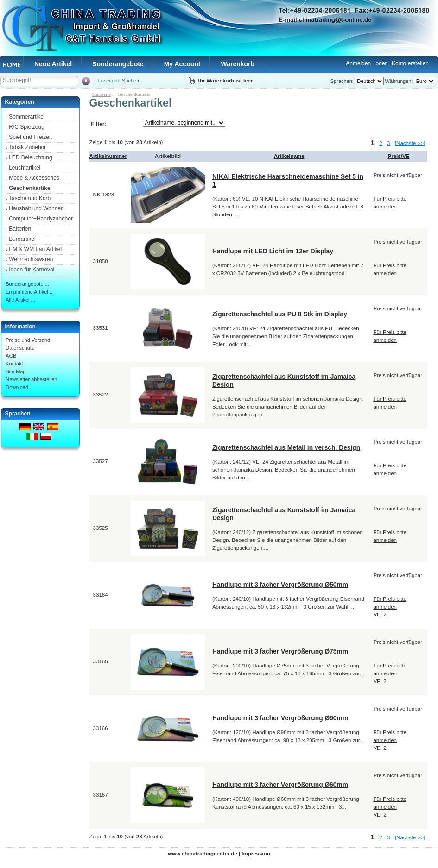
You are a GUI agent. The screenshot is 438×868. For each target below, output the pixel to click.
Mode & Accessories (34, 178)
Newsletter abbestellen (31, 379)
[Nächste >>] (410, 143)
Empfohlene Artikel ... (30, 292)
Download (17, 387)
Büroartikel (22, 239)
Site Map (16, 371)
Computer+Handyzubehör (41, 219)
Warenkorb (238, 64)
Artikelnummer (108, 156)
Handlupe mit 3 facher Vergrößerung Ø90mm (280, 718)
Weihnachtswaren (31, 259)
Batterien (20, 229)
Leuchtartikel (25, 168)
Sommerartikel (27, 117)
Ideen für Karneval (32, 270)
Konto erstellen (410, 63)
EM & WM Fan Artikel (35, 249)
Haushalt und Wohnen (36, 208)
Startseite (101, 94)
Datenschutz (20, 348)
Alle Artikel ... (20, 300)
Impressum (256, 854)
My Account (182, 64)
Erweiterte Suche (117, 81)
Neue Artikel (53, 64)
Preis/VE (399, 156)
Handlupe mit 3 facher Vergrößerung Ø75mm (280, 651)
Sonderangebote (118, 64)
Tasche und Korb (30, 198)
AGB (11, 356)
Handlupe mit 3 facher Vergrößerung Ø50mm (280, 585)
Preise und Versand (28, 340)
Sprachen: (342, 81)
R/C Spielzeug (27, 127)
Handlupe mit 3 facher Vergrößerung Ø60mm (280, 785)
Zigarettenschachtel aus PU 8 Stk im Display (280, 314)
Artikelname (289, 156)
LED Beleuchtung (30, 157)
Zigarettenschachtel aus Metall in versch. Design (286, 447)
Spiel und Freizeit (30, 137)
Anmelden (358, 63)
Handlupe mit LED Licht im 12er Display (273, 251)
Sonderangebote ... (27, 284)
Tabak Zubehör (27, 147)
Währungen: (399, 81)
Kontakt (14, 364)
